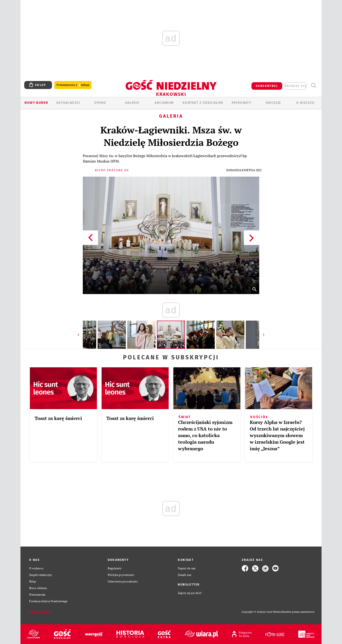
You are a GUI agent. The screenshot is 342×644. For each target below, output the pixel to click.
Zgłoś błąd (40, 612)
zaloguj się (296, 86)
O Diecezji (305, 103)
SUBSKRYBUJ (267, 86)
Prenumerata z (73, 85)
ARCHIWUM (164, 103)
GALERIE (132, 103)
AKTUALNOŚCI (68, 103)
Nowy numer (36, 103)
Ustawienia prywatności (123, 581)
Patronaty (242, 103)
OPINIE (100, 103)
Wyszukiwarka (313, 85)
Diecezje (273, 103)
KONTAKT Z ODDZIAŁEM (203, 103)
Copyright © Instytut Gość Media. (261, 612)
